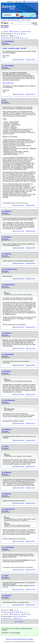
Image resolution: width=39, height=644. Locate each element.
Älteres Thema (18, 618)
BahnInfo (32, 642)
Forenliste (5, 32)
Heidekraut (8, 211)
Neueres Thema (7, 618)
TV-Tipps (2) (5, 549)
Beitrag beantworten (19, 60)
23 (6, 38)
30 (20, 38)
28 (16, 38)
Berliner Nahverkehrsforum (14, 20)
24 (8, 38)
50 (15, 34)
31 (23, 38)
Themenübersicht (16, 32)
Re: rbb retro (5, 43)
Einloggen (19, 1)
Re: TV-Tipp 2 (5, 578)
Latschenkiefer (9, 354)
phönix (6, 446)
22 (4, 38)
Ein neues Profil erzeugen (32, 1)
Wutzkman (7, 237)
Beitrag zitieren (32, 60)
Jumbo (6, 27)
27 (14, 38)
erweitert (35, 25)
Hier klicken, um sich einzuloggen (11, 633)
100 (18, 34)
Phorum (12, 642)
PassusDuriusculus (11, 269)
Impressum (9, 639)
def (5, 100)
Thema (23, 20)
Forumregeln (30, 639)
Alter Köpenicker (10, 400)
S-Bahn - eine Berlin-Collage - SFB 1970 (14, 48)
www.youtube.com (8, 83)
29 (18, 38)
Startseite (4, 20)
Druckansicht (20, 622)
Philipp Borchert (9, 285)
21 (2, 38)
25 (13, 34)
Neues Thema (27, 32)
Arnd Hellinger (9, 41)
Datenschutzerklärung (19, 639)
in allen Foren (23, 34)
